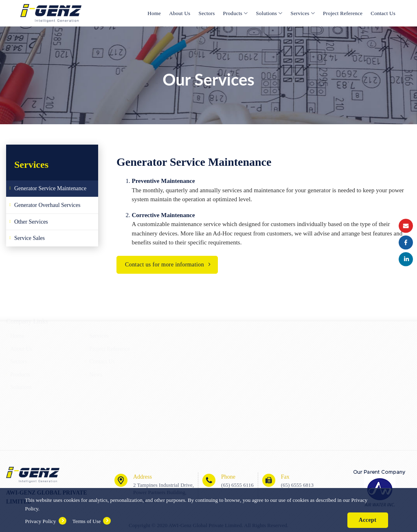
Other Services (31, 222)
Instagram (406, 259)
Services (303, 13)
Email (406, 226)
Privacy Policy (40, 521)
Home (154, 13)
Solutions (269, 13)
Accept (368, 520)
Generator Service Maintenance (50, 188)
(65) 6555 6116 (237, 485)
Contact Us (383, 13)
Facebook (406, 243)
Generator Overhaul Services (47, 205)
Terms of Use (87, 521)
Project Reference (343, 13)
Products (236, 13)
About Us (180, 13)
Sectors (206, 13)
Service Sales (30, 238)
